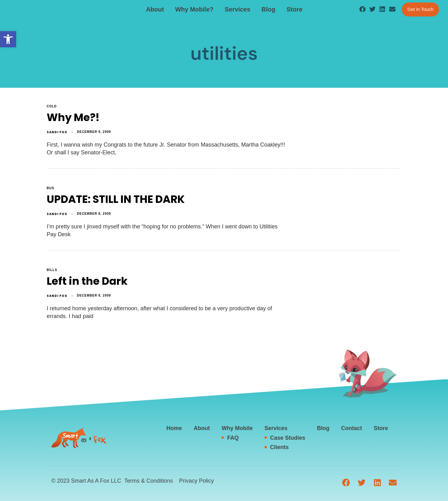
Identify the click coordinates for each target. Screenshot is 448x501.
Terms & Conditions (148, 481)
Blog (268, 9)
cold (52, 106)
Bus (50, 188)
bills (52, 270)
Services (237, 9)
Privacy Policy (196, 481)
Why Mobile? (194, 9)
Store (294, 9)
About (155, 9)
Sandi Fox (57, 132)
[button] (8, 39)
